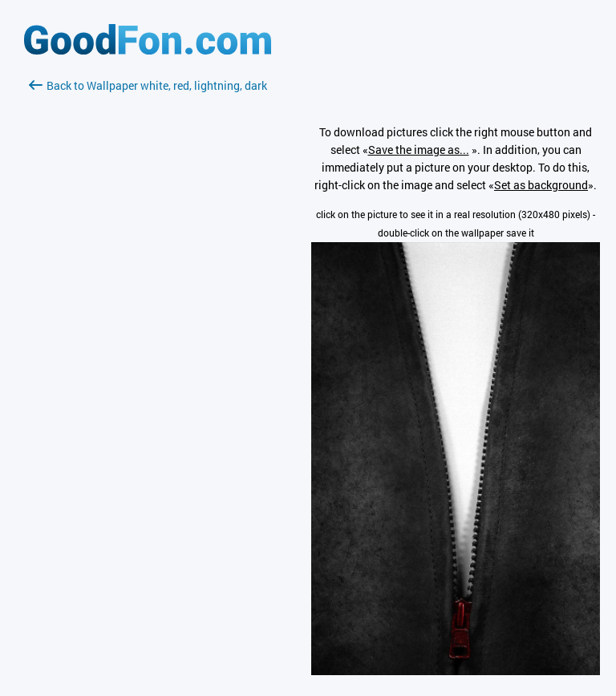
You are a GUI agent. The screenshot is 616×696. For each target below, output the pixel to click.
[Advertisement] (148, 285)
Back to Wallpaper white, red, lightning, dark (148, 85)
